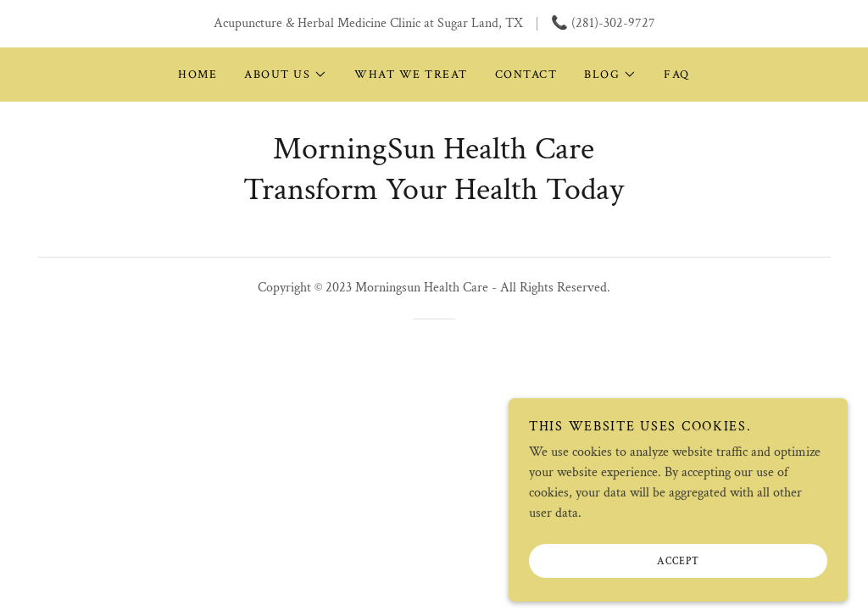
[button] (286, 75)
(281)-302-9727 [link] (613, 23)
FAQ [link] (677, 75)
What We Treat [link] (411, 75)
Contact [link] (526, 75)
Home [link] (198, 75)
